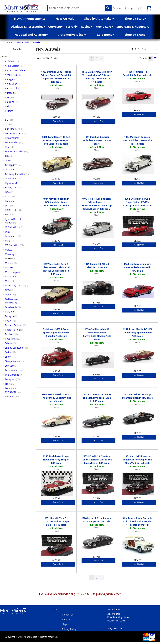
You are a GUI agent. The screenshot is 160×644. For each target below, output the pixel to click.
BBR (7, 97)
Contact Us (68, 615)
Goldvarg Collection (15, 174)
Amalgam (10, 79)
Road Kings (11, 339)
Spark (8, 357)
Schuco (9, 343)
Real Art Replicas (14, 325)
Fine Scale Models (14, 151)
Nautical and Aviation (31, 35)
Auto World (11, 88)
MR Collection (12, 245)
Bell (7, 106)
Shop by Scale (135, 19)
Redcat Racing (12, 330)
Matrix (37, 42)
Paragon (9, 316)
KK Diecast (10, 210)
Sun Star (9, 366)
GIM (7, 156)
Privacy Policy (69, 629)
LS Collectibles (13, 227)
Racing (87, 27)
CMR (7, 124)
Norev (8, 295)
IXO (7, 192)
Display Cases (12, 138)
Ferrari (72, 27)
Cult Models (11, 129)
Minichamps (11, 272)
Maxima (9, 263)
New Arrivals (65, 19)
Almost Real (11, 75)
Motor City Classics (15, 286)
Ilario (8, 197)
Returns (66, 619)
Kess (7, 215)
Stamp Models (13, 361)
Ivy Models (11, 201)
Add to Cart (58, 121)
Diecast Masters (13, 133)
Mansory (10, 254)
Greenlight (10, 178)
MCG (8, 241)
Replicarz (10, 334)
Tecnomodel (12, 370)
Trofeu (8, 384)
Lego (8, 232)
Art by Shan (11, 84)
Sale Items (106, 35)
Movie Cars (104, 27)
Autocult (9, 93)
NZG (7, 290)
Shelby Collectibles (15, 348)
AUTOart (10, 61)
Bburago (10, 102)
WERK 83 (10, 396)
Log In (139, 8)
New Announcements (30, 19)
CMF (7, 120)
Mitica (8, 281)
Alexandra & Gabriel (16, 70)
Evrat (8, 147)
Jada (7, 206)
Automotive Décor (72, 35)
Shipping (67, 624)
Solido (8, 352)
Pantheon (10, 312)
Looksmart (11, 236)
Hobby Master (12, 187)
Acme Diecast (12, 66)
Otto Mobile (11, 307)
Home (9, 42)
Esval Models (12, 142)
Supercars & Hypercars (133, 27)
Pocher (9, 321)
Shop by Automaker (99, 19)
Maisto (9, 250)
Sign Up (129, 8)
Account (117, 8)
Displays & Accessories (28, 27)
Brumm (9, 111)
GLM (7, 160)
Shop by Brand (135, 35)
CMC (7, 115)
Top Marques (12, 375)
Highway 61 (11, 183)
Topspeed (10, 379)
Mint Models (12, 277)
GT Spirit (10, 169)
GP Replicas (11, 165)
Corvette (55, 27)
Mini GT (9, 268)
